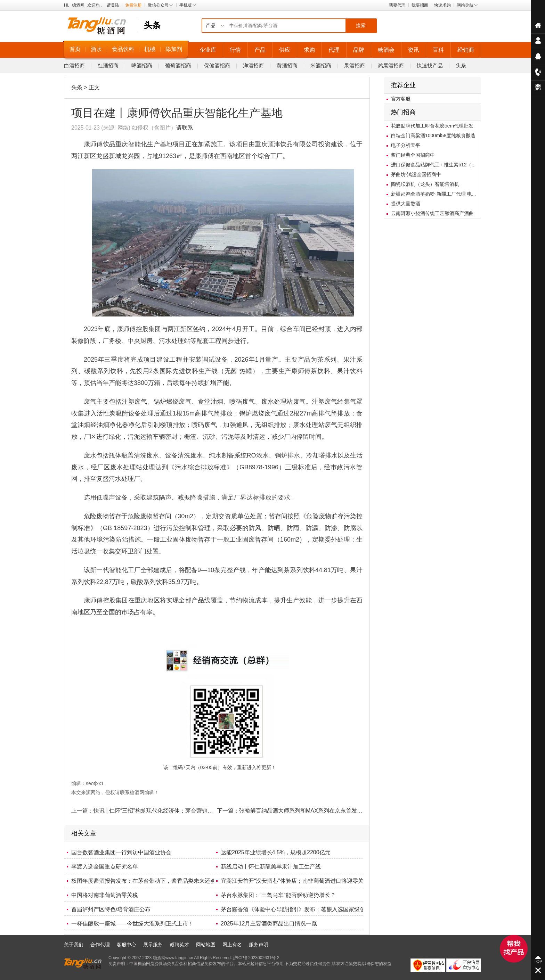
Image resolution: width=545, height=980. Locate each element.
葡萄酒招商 (178, 65)
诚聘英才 (179, 945)
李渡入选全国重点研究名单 (105, 867)
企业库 (208, 50)
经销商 (466, 50)
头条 (461, 65)
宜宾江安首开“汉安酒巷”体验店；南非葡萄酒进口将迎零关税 (295, 881)
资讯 (414, 50)
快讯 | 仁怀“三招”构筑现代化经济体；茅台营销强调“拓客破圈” (169, 811)
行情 (235, 50)
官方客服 (401, 99)
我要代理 (397, 5)
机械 (150, 49)
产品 (260, 50)
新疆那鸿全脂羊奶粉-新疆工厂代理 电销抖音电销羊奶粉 (451, 194)
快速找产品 (430, 65)
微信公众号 (161, 5)
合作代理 (100, 945)
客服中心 (127, 945)
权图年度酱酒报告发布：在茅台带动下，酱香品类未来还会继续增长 (155, 881)
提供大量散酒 (406, 204)
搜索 (361, 26)
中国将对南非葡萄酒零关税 (105, 895)
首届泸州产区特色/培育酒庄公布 (111, 909)
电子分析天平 (406, 145)
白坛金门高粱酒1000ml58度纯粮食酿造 (433, 135)
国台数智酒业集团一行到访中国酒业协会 (121, 852)
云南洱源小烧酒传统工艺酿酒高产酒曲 (432, 213)
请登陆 (113, 5)
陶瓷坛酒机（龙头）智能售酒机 (425, 184)
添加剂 (174, 49)
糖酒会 (386, 50)
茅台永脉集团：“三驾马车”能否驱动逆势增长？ (278, 895)
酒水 (96, 49)
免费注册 (133, 5)
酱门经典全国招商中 (413, 155)
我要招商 (420, 5)
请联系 (185, 128)
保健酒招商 (217, 65)
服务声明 (259, 945)
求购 (309, 50)
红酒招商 (108, 65)
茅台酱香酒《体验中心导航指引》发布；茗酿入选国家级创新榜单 (301, 909)
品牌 (359, 50)
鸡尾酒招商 (391, 65)
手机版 (188, 5)
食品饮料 (123, 49)
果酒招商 (355, 65)
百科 (438, 50)
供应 (285, 50)
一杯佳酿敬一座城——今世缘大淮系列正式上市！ (132, 924)
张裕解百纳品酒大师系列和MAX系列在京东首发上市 (304, 811)
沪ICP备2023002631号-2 (256, 958)
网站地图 (206, 945)
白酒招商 (74, 65)
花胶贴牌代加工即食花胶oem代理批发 (432, 126)
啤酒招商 (142, 65)
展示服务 (153, 945)
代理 (334, 50)
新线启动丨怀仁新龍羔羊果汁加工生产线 (271, 867)
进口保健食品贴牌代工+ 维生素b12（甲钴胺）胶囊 (446, 165)
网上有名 (232, 945)
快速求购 (442, 5)
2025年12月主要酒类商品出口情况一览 (269, 924)
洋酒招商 (253, 65)
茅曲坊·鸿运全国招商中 (416, 174)
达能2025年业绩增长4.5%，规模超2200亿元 (276, 852)
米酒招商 (321, 65)
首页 (75, 49)
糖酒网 (78, 5)
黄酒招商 (287, 65)
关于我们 (74, 945)
